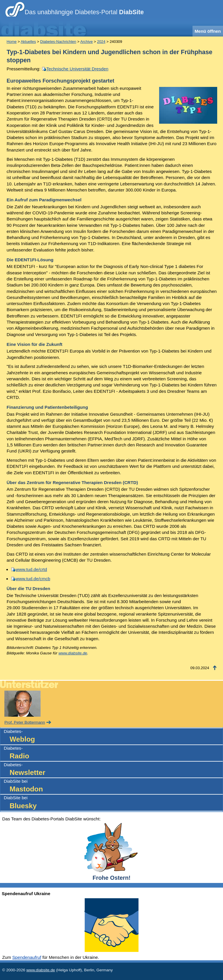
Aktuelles (28, 42)
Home (12, 42)
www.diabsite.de (73, 653)
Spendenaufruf (27, 957)
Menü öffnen (208, 31)
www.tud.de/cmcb (33, 579)
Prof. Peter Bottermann (25, 722)
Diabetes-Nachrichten (58, 42)
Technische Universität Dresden (78, 69)
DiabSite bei (113, 786)
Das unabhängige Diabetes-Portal (84, 12)
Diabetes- (113, 737)
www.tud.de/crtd (31, 569)
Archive (86, 42)
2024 (101, 42)
